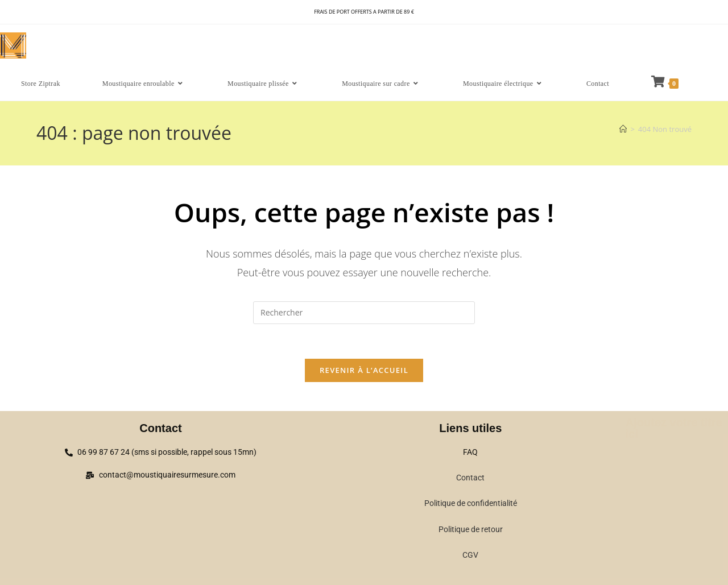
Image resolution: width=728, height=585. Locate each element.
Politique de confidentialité (471, 503)
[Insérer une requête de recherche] (364, 313)
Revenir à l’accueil (364, 370)
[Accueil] (623, 129)
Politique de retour (471, 529)
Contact (470, 478)
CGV (470, 555)
